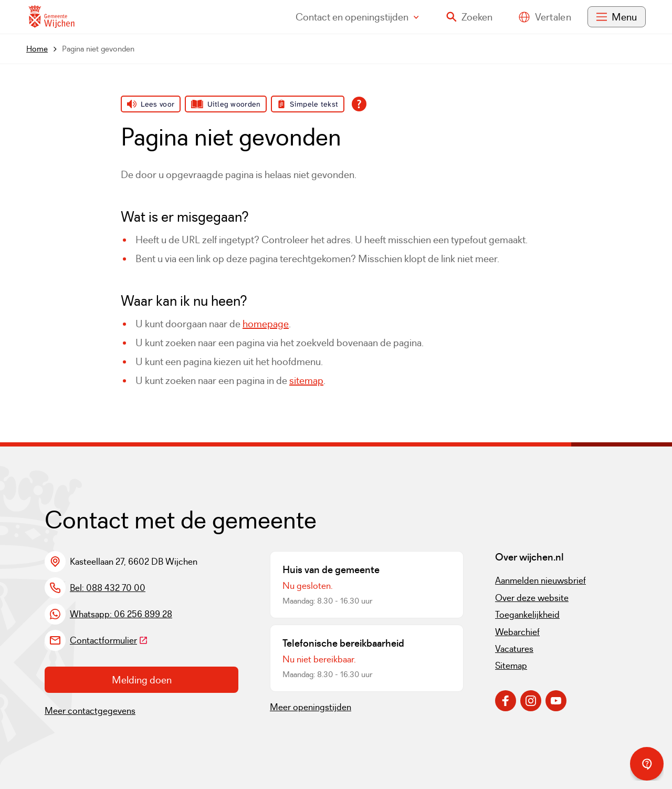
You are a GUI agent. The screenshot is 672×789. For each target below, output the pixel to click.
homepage (266, 324)
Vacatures (514, 649)
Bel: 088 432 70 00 (108, 588)
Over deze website (532, 598)
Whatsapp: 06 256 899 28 (121, 614)
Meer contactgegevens (90, 711)
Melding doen (142, 680)
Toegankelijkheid (527, 615)
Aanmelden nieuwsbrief (540, 580)
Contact (357, 17)
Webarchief (517, 632)
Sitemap (511, 666)
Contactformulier (109, 640)
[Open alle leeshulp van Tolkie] (359, 104)
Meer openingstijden (311, 707)
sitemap (306, 380)
